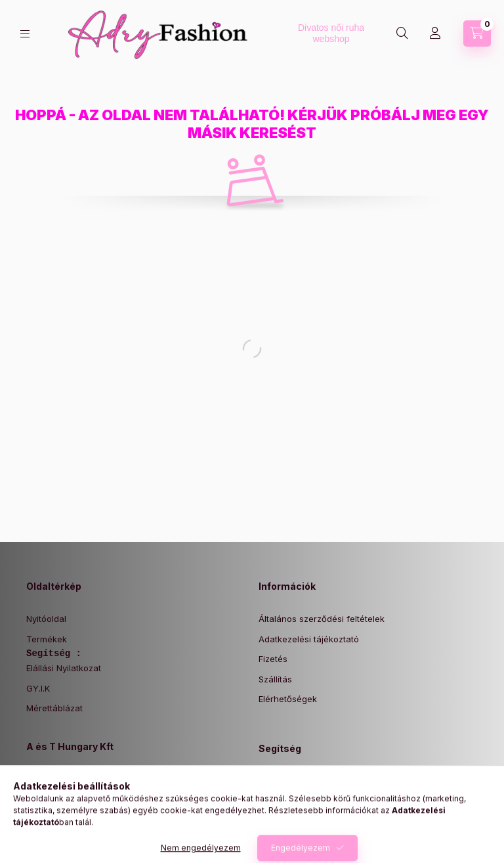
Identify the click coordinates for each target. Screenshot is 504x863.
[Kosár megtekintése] (477, 33)
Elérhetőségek (288, 699)
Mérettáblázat (54, 708)
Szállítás (275, 679)
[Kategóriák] (25, 34)
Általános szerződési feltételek (322, 619)
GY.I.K (38, 688)
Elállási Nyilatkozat (64, 668)
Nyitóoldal (46, 619)
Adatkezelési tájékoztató (309, 639)
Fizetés (273, 659)
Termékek (47, 639)
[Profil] (435, 33)
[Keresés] (402, 33)
